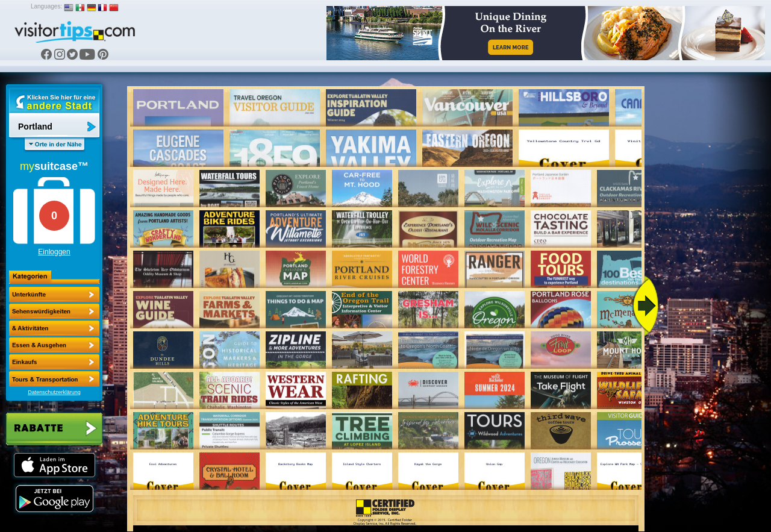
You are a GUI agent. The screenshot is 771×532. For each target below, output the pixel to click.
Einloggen (54, 252)
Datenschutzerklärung (54, 392)
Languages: (46, 6)
